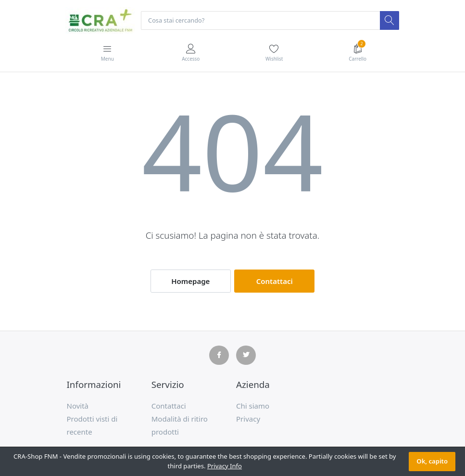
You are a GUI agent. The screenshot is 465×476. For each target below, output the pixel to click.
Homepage (190, 282)
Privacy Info (225, 466)
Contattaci (275, 282)
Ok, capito (432, 461)
